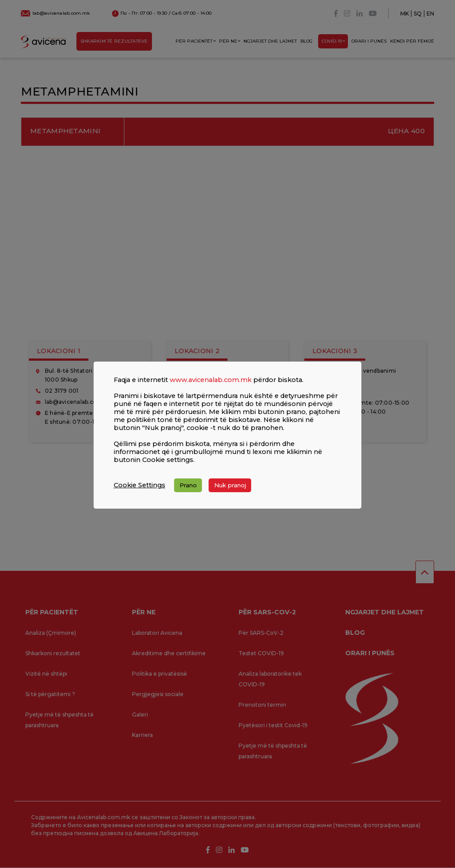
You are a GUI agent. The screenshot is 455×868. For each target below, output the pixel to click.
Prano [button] (188, 485)
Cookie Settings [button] (140, 485)
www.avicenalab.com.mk (211, 380)
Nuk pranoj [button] (230, 485)
